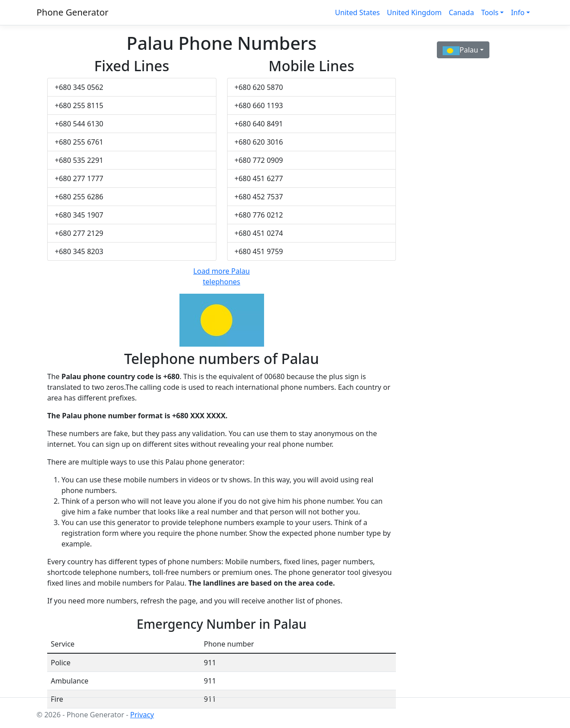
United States (357, 12)
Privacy (142, 715)
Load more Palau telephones (222, 276)
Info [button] (518, 12)
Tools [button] (490, 12)
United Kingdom (414, 12)
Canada (462, 12)
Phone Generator (73, 12)
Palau (460, 50)
